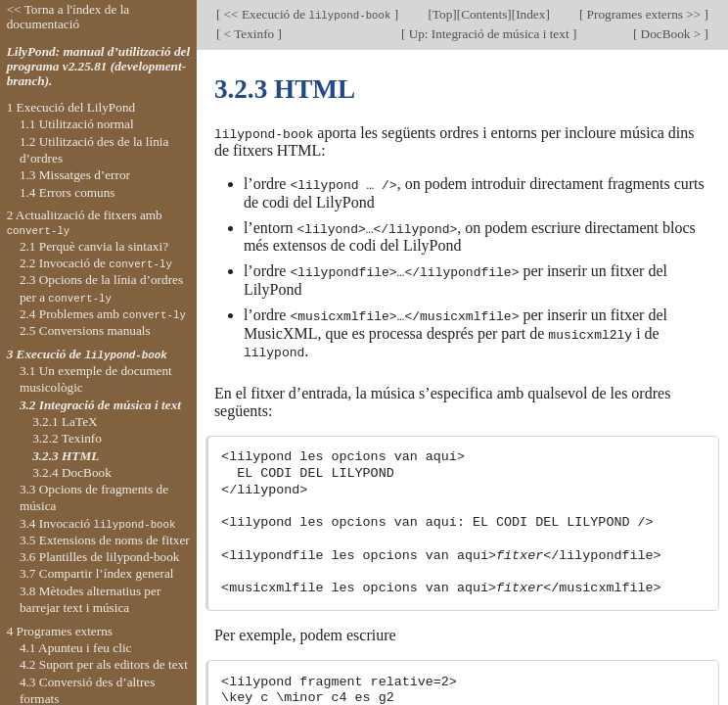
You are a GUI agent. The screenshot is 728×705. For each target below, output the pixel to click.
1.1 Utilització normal (77, 124)
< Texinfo (249, 34)
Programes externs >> (643, 14)
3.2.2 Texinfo (67, 438)
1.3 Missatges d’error (75, 175)
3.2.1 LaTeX (65, 422)
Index (530, 14)
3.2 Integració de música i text (100, 405)
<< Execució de (307, 14)
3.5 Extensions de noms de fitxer (105, 540)
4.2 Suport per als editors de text (104, 664)
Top (442, 14)
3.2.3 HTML (66, 456)
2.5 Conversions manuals (85, 330)
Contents (484, 14)
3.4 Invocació (98, 523)
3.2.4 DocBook (72, 472)
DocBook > (670, 34)
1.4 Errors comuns (68, 192)
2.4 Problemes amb (103, 314)
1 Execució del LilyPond (71, 107)
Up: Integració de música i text (489, 34)
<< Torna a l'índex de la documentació (68, 17)
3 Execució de (87, 354)
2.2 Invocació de (96, 263)
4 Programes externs (60, 631)
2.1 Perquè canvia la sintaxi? (94, 246)
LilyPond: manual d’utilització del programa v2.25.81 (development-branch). (99, 66)
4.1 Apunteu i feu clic (76, 648)
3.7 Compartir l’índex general (97, 573)
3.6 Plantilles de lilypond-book (100, 557)
